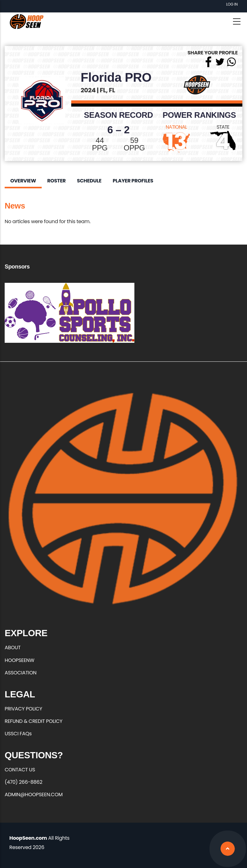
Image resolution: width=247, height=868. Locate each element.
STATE (223, 127)
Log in (232, 4)
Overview (23, 181)
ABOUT (13, 648)
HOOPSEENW (19, 660)
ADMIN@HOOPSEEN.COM (34, 795)
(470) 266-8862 (23, 782)
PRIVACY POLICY (23, 709)
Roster (56, 181)
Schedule (89, 181)
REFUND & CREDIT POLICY (34, 721)
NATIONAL (176, 127)
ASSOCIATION (21, 673)
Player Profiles (133, 181)
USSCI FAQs (18, 734)
